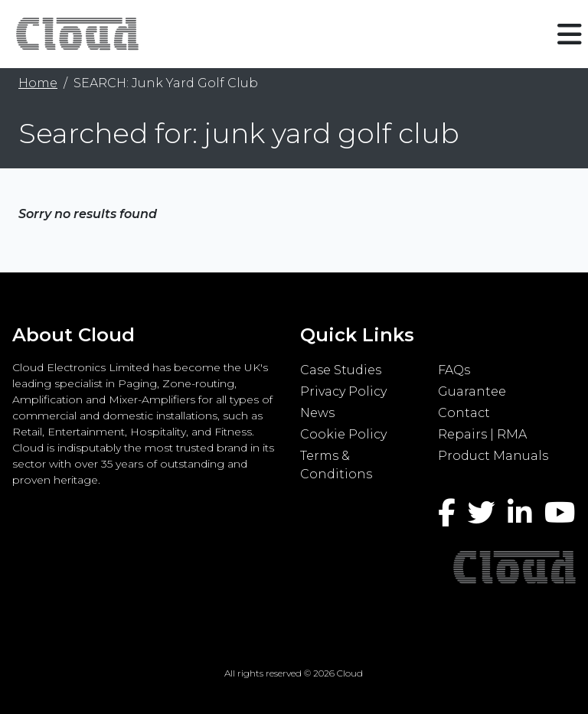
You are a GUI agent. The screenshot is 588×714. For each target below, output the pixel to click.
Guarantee (472, 391)
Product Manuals (493, 456)
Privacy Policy (343, 391)
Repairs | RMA (482, 434)
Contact (464, 413)
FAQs (454, 370)
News (317, 413)
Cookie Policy (343, 434)
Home (38, 83)
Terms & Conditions (336, 465)
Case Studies (341, 370)
